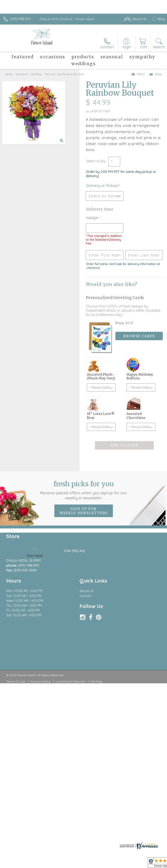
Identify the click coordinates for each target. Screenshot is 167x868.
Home (9, 74)
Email (156, 74)
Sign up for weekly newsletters (84, 511)
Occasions (22, 74)
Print (138, 74)
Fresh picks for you (83, 490)
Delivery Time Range (100, 213)
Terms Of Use (16, 681)
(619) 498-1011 (21, 19)
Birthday (36, 74)
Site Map (96, 681)
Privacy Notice (40, 681)
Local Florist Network (70, 681)
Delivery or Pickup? (103, 186)
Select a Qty (96, 161)
